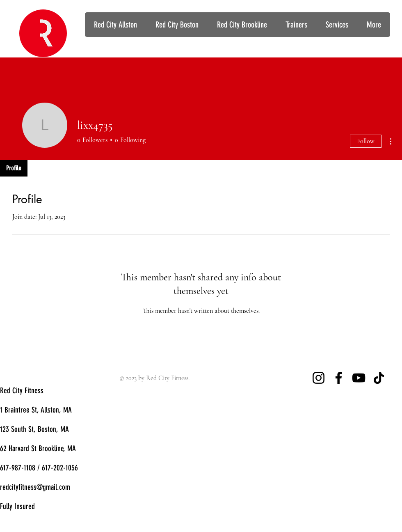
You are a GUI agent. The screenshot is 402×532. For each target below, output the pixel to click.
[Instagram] (319, 378)
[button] (337, 25)
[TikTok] (379, 378)
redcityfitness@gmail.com (35, 487)
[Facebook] (339, 378)
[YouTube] (359, 378)
